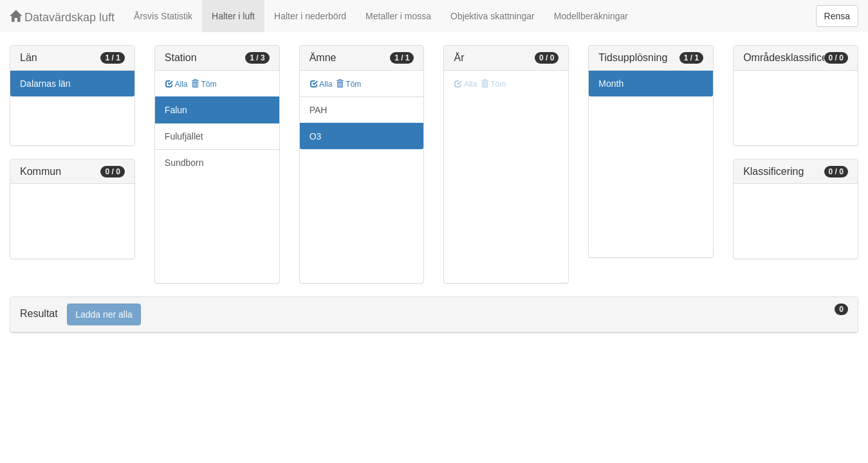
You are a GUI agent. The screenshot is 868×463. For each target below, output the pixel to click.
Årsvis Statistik (163, 16)
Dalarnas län (45, 84)
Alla (177, 84)
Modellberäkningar (591, 16)
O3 (316, 136)
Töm (204, 84)
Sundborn (184, 163)
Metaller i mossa (398, 16)
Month (611, 84)
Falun (176, 110)
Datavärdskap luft (62, 17)
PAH (319, 110)
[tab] (434, 315)
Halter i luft (233, 16)
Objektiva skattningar (493, 16)
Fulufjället (184, 136)
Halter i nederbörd (310, 16)
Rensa (837, 16)
